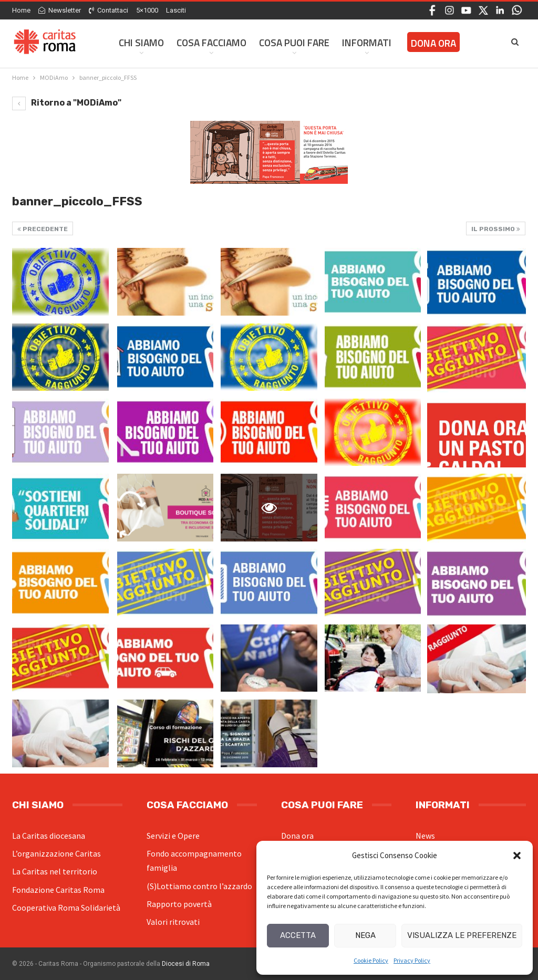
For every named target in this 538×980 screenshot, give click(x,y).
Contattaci (108, 10)
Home (21, 10)
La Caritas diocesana (49, 836)
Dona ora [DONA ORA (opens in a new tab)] (433, 43)
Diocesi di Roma (186, 964)
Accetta (298, 935)
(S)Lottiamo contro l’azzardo (199, 886)
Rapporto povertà (179, 904)
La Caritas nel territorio (55, 871)
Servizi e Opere (173, 836)
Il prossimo (496, 229)
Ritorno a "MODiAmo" (67, 103)
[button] (517, 856)
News (425, 836)
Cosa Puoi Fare (294, 42)
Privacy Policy (412, 960)
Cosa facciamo (211, 42)
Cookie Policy (371, 960)
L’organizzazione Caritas (56, 853)
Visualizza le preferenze (462, 935)
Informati (367, 42)
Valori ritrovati (173, 922)
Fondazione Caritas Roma (58, 890)
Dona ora (297, 836)
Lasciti (176, 10)
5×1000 (147, 10)
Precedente (43, 229)
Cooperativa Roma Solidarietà (66, 908)
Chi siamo (141, 42)
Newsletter (60, 10)
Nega (365, 935)
